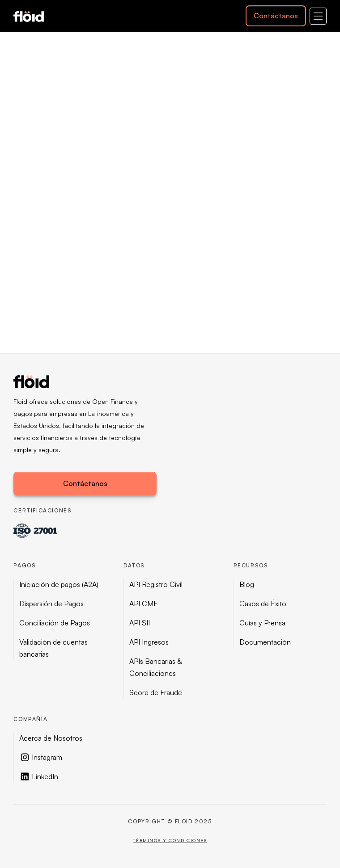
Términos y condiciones (170, 840)
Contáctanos (276, 16)
